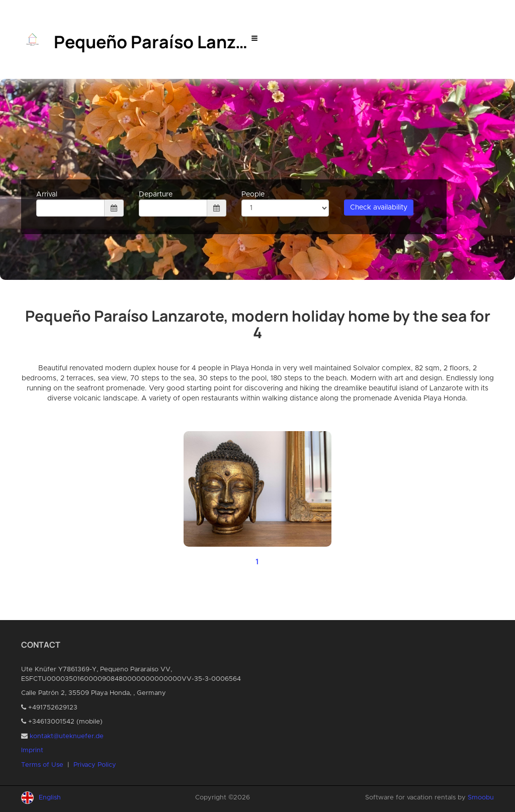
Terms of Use (42, 765)
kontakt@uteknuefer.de (67, 736)
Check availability (379, 208)
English (50, 798)
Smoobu (481, 798)
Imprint (32, 750)
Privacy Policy (95, 765)
